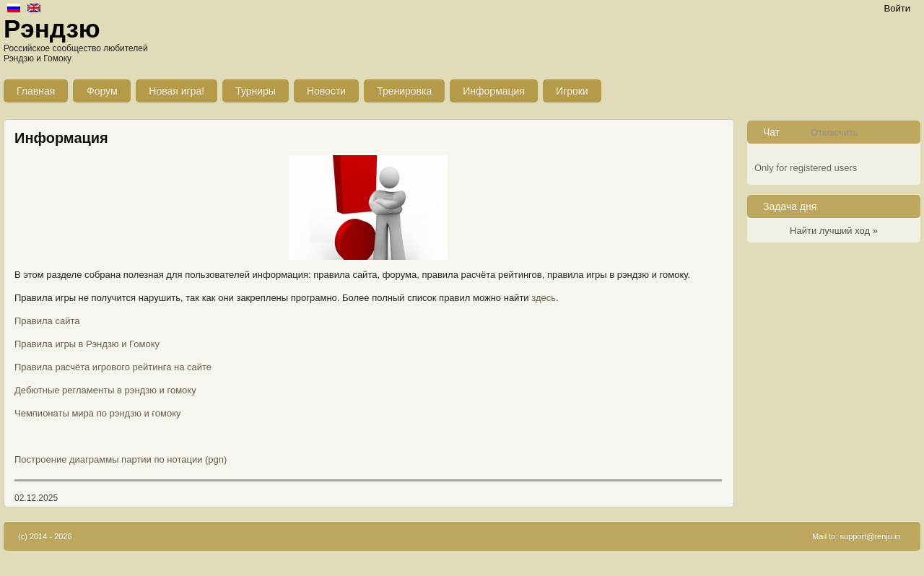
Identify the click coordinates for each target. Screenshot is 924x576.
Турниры (256, 91)
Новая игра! (176, 91)
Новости (326, 91)
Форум (102, 91)
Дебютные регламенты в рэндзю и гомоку (105, 390)
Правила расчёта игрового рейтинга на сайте (113, 367)
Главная (36, 91)
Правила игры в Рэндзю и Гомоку (87, 344)
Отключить (834, 132)
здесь (544, 298)
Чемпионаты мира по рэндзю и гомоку (98, 413)
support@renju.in (871, 536)
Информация (494, 91)
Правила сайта (47, 321)
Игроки (572, 91)
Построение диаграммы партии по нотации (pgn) (121, 459)
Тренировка (404, 91)
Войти (897, 8)
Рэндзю (52, 29)
